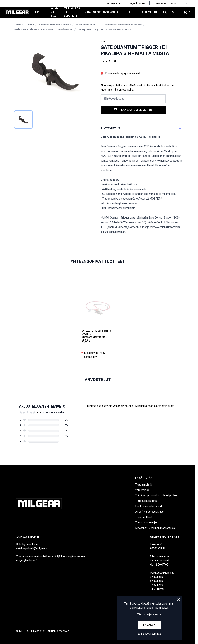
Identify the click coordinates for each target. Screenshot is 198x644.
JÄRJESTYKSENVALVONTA (102, 12)
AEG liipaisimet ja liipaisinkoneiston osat (34, 29)
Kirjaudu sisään (138, 3)
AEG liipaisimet (66, 29)
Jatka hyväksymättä (149, 634)
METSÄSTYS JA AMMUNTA (72, 12)
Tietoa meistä (143, 485)
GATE (104, 42)
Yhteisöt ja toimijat (146, 523)
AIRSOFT (40, 12)
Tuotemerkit (148, 12)
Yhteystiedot (143, 490)
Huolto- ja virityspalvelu (149, 506)
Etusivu (17, 25)
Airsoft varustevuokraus (149, 512)
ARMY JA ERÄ (55, 12)
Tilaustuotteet (143, 517)
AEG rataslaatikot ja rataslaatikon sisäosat (121, 25)
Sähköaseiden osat (86, 25)
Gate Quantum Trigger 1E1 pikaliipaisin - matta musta (104, 30)
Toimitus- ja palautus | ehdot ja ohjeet (157, 495)
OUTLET (129, 12)
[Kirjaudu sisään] (173, 12)
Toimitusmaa (160, 3)
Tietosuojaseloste (146, 501)
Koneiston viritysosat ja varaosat (55, 25)
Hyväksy (149, 625)
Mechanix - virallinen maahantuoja (155, 528)
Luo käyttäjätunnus (112, 3)
